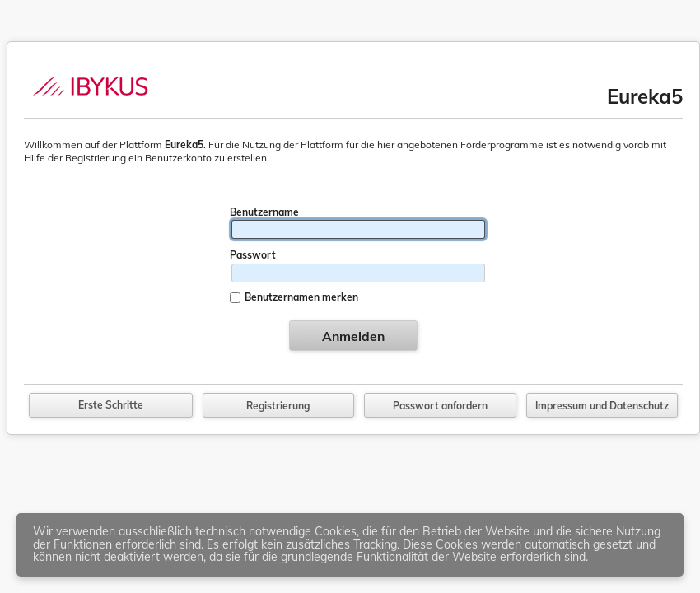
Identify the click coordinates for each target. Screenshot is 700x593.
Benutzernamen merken (301, 297)
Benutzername (264, 212)
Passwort (253, 255)
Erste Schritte (111, 405)
